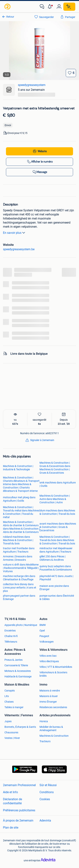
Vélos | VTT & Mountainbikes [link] (56, 667)
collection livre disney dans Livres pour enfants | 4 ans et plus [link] (20, 588)
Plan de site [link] (11, 828)
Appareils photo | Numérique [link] (21, 625)
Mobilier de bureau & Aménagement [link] (51, 729)
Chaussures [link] (11, 732)
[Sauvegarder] (71, 73)
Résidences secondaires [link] (53, 707)
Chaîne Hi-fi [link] (11, 636)
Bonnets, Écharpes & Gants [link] (20, 727)
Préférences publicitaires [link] (19, 810)
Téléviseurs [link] (11, 642)
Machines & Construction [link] (54, 736)
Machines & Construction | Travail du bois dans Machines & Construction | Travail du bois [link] (57, 540)
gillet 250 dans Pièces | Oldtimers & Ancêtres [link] (52, 558)
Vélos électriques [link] (49, 661)
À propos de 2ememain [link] (18, 820)
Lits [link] (7, 696)
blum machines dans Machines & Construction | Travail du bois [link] (57, 512)
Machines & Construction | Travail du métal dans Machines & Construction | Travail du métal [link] (21, 512)
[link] (8, 7)
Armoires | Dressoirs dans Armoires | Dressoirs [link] (18, 558)
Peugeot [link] (44, 636)
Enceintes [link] (10, 631)
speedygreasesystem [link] (32, 85)
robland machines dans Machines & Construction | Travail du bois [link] (18, 540)
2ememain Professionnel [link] (19, 785)
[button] (50, 7)
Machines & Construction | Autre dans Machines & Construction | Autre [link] (55, 499)
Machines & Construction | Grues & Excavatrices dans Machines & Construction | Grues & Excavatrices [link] (55, 468)
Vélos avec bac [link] (48, 656)
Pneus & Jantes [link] (14, 660)
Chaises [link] (9, 702)
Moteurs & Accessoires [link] (18, 671)
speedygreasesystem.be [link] (19, 249)
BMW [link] (43, 625)
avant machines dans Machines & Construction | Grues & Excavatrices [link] (58, 527)
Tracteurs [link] (45, 741)
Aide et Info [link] (10, 792)
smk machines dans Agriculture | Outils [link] (58, 484)
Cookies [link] (45, 799)
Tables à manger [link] (14, 707)
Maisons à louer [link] (49, 696)
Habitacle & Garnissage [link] (18, 676)
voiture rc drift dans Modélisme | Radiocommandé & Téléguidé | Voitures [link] (21, 568)
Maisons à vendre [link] (50, 691)
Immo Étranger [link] (48, 702)
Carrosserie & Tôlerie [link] (16, 665)
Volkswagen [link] (47, 642)
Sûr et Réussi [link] (48, 785)
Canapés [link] (10, 691)
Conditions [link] (47, 792)
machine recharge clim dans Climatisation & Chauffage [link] (19, 578)
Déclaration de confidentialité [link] (12, 801)
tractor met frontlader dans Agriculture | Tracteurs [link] (19, 550)
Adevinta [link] (45, 820)
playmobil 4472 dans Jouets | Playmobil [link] (56, 578)
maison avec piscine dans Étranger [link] (54, 588)
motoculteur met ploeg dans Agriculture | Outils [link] (19, 499)
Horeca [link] (44, 721)
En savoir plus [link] (14, 233)
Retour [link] (10, 17)
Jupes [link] (8, 721)
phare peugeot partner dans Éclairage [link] (19, 597)
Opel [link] (42, 631)
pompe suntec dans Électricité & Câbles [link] (57, 597)
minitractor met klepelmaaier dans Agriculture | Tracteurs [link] (56, 550)
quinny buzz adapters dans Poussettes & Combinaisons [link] (56, 568)
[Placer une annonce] (69, 7)
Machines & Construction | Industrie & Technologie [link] (18, 468)
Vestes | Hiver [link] (12, 738)
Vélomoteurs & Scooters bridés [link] (53, 674)
